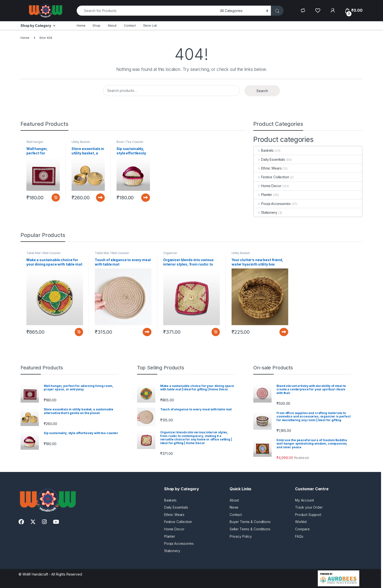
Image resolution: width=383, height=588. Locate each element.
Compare (302, 529)
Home (81, 25)
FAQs (299, 536)
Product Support (308, 515)
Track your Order (309, 507)
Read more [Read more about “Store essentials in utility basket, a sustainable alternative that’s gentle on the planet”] (100, 198)
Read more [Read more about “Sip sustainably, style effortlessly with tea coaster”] (146, 198)
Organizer (170, 253)
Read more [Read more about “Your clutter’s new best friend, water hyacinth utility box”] (284, 332)
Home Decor (267, 186)
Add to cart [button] (56, 198)
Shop (96, 25)
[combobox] (147, 11)
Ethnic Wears (268, 168)
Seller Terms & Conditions (250, 529)
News (234, 507)
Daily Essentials (269, 159)
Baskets (264, 150)
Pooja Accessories (272, 204)
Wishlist (301, 522)
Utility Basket (81, 142)
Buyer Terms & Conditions (250, 522)
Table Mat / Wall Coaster (43, 253)
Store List (150, 25)
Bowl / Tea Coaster (130, 142)
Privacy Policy (241, 536)
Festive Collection (271, 177)
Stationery (265, 212)
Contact (130, 25)
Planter (263, 195)
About (112, 25)
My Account (304, 500)
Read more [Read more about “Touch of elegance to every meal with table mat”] (147, 332)
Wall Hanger (35, 142)
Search (262, 91)
